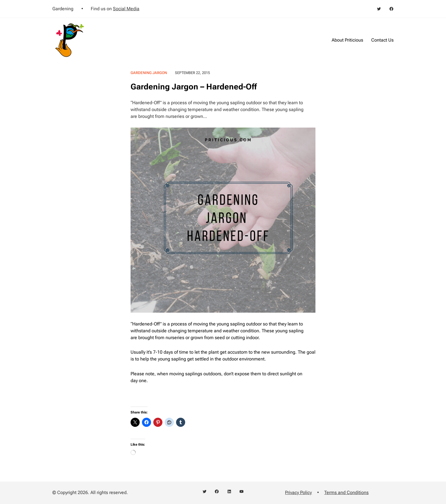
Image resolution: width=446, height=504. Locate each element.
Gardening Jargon (149, 73)
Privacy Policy (298, 492)
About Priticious (347, 40)
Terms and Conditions (346, 492)
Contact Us (382, 40)
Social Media (126, 9)
